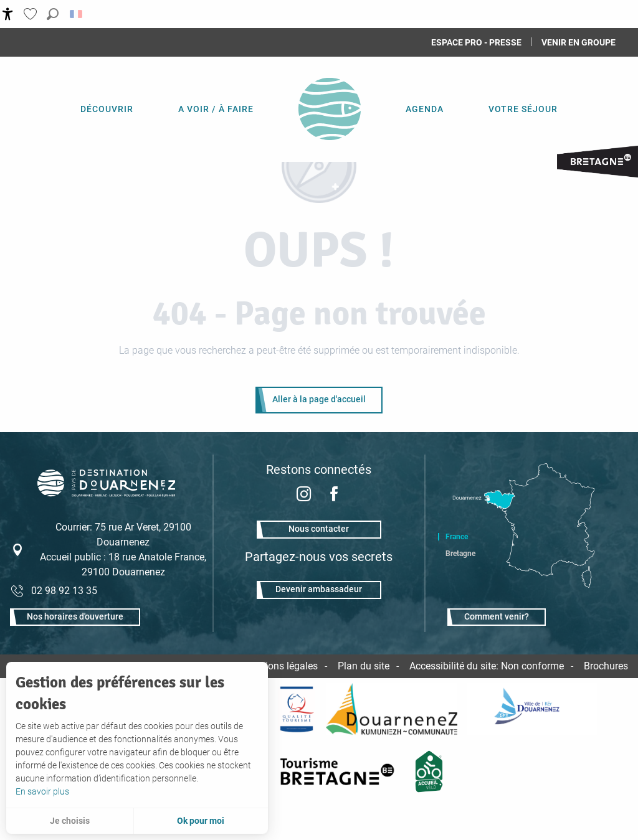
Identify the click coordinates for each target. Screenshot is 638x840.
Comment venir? (497, 617)
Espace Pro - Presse (476, 42)
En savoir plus (42, 791)
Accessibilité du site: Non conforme (487, 666)
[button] (53, 14)
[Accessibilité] (8, 14)
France (457, 537)
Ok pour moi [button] (201, 821)
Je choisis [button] (70, 821)
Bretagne (460, 554)
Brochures (606, 666)
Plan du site (364, 666)
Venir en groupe (578, 42)
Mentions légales (280, 666)
